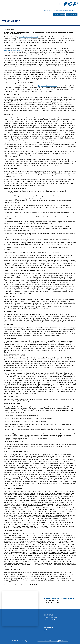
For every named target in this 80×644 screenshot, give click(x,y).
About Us (52, 10)
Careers (66, 10)
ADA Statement (64, 641)
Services (59, 10)
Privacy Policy (54, 641)
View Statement (59, 15)
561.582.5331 (71, 5)
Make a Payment (72, 15)
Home (46, 10)
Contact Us (73, 10)
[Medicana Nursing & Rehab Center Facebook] (59, 4)
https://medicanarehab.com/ (28, 37)
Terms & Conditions (43, 641)
